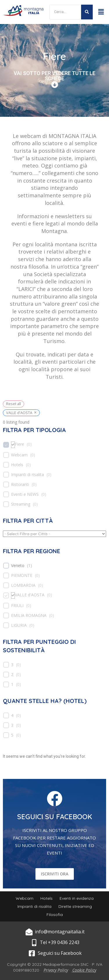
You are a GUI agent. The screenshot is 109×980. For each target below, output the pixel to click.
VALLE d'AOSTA (30, 595)
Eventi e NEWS (25, 494)
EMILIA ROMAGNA (29, 615)
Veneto (18, 566)
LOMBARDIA (23, 585)
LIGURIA (19, 625)
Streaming (21, 504)
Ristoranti (20, 484)
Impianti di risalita (27, 475)
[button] (101, 12)
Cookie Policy (84, 970)
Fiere (19, 444)
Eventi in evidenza (77, 898)
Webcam (19, 455)
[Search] (65, 12)
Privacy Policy (56, 970)
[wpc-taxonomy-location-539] (54, 534)
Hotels (17, 465)
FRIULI (17, 606)
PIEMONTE (22, 575)
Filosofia (55, 915)
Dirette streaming (75, 906)
